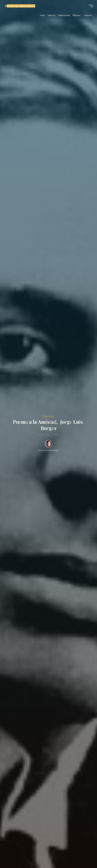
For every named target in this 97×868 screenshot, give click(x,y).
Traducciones (48, 416)
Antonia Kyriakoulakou (19, 6)
